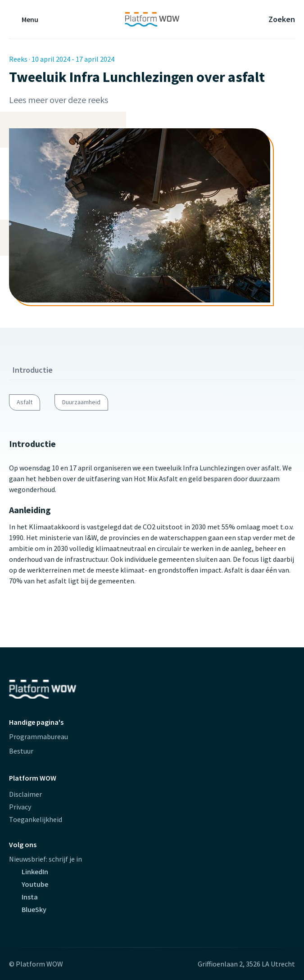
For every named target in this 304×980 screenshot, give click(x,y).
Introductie (33, 370)
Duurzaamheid (81, 402)
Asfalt (25, 402)
